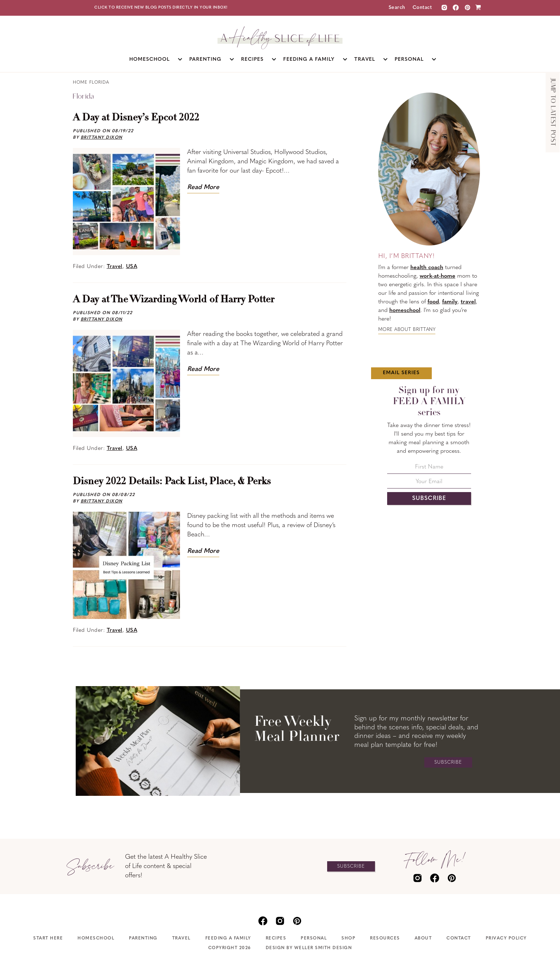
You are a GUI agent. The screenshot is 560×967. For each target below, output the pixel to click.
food (433, 302)
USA (132, 267)
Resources (385, 938)
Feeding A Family (228, 938)
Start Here (48, 938)
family (450, 302)
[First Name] (429, 469)
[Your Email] (429, 484)
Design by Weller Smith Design (309, 948)
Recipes (276, 938)
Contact (422, 8)
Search (397, 8)
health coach (427, 268)
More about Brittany (407, 330)
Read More (203, 187)
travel (468, 302)
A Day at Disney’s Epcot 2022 (136, 118)
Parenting (143, 938)
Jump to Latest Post (553, 112)
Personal (314, 938)
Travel (115, 267)
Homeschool (96, 938)
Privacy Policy (506, 938)
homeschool (405, 311)
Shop (348, 938)
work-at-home (437, 276)
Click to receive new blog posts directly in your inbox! (161, 8)
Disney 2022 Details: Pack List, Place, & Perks (172, 482)
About (423, 938)
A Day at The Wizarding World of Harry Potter (174, 300)
